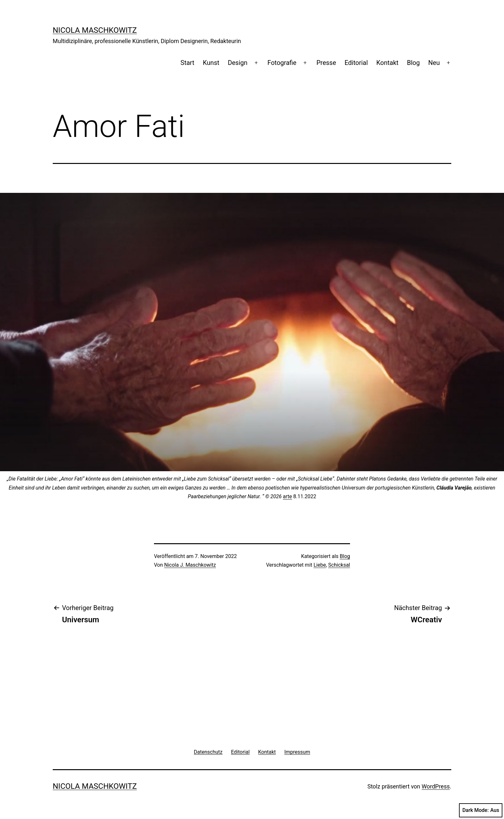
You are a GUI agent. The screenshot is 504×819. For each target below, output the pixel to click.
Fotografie (282, 63)
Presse (326, 63)
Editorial (356, 63)
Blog (413, 63)
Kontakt (387, 63)
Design (238, 63)
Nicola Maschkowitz (95, 30)
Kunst (211, 63)
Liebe (319, 565)
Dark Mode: (481, 810)
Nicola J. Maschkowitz (190, 565)
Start (188, 63)
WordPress (436, 786)
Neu (434, 63)
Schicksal (339, 565)
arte (287, 496)
